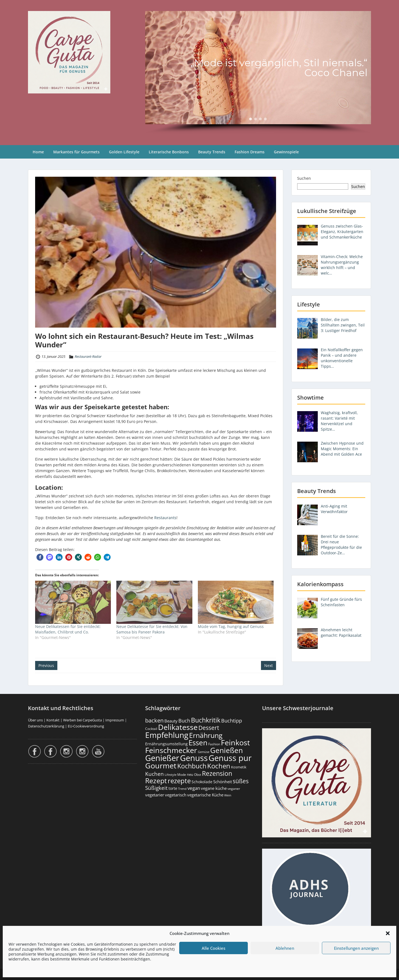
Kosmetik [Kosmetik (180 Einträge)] (239, 767)
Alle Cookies (213, 948)
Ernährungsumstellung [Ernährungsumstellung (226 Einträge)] (166, 744)
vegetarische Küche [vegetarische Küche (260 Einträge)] (205, 795)
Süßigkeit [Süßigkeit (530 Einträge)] (156, 788)
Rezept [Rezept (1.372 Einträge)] (156, 781)
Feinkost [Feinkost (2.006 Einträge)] (235, 742)
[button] (388, 933)
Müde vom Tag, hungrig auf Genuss (231, 626)
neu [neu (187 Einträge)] (190, 774)
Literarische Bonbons (169, 152)
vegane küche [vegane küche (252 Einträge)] (214, 788)
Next (269, 665)
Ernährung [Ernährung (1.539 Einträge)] (206, 735)
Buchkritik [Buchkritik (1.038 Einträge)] (206, 720)
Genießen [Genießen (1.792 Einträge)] (227, 750)
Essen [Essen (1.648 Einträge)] (198, 743)
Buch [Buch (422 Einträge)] (184, 721)
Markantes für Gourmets (76, 152)
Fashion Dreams (250, 152)
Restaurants (165, 518)
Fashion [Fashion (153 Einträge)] (214, 744)
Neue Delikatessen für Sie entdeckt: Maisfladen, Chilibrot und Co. (68, 629)
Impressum (115, 720)
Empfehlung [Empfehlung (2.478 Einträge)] (167, 735)
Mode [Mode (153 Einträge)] (182, 775)
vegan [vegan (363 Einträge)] (194, 788)
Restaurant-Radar (88, 356)
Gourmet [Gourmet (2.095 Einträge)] (161, 766)
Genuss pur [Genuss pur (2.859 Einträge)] (230, 758)
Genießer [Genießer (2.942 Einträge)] (162, 758)
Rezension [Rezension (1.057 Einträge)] (217, 773)
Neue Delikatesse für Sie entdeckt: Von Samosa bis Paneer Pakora (152, 629)
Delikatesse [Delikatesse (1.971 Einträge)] (178, 727)
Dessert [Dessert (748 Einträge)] (209, 728)
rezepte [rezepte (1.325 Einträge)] (179, 781)
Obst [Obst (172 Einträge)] (198, 775)
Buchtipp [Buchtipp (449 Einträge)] (232, 721)
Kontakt (53, 720)
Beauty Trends (212, 152)
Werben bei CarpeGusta (82, 720)
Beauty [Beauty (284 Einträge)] (171, 721)
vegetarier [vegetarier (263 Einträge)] (155, 795)
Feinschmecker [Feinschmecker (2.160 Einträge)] (171, 750)
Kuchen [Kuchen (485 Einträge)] (154, 774)
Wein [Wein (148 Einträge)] (228, 795)
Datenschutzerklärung (46, 726)
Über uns (35, 720)
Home (38, 152)
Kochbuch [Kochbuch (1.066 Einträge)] (192, 766)
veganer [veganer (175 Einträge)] (234, 789)
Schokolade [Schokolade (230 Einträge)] (202, 782)
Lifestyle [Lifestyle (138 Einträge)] (171, 775)
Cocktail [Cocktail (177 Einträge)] (151, 729)
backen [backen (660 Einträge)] (154, 720)
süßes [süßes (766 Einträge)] (241, 781)
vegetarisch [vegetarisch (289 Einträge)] (176, 795)
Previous (46, 665)
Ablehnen (285, 948)
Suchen (304, 178)
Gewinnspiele (286, 152)
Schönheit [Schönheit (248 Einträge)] (223, 782)
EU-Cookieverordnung (86, 726)
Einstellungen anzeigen (356, 948)
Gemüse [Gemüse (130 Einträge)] (204, 752)
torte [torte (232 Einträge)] (173, 788)
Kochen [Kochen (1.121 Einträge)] (219, 766)
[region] (258, 73)
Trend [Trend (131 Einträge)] (182, 789)
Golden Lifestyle (124, 152)
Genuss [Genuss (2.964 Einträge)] (194, 758)
